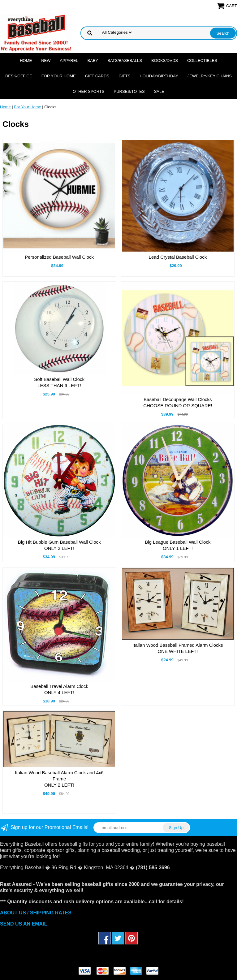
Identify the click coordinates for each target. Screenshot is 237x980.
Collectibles (202, 60)
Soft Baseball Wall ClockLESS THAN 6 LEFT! (59, 382)
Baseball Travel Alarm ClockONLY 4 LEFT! (59, 689)
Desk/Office (19, 76)
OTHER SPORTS (88, 91)
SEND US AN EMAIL (24, 924)
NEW (46, 60)
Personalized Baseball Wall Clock (59, 257)
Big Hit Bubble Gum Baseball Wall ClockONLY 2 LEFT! (59, 545)
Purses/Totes (129, 91)
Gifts (124, 76)
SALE (159, 91)
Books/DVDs (165, 60)
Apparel (69, 60)
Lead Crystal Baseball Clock (178, 257)
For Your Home (59, 76)
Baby (93, 60)
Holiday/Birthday (159, 76)
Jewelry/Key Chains (210, 76)
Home (26, 60)
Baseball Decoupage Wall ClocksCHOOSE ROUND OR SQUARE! (178, 402)
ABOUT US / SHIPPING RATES (36, 913)
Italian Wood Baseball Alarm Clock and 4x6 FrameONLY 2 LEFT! (59, 779)
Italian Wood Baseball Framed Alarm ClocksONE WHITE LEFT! (178, 648)
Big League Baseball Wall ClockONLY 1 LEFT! (178, 545)
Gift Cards (97, 76)
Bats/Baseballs (125, 60)
